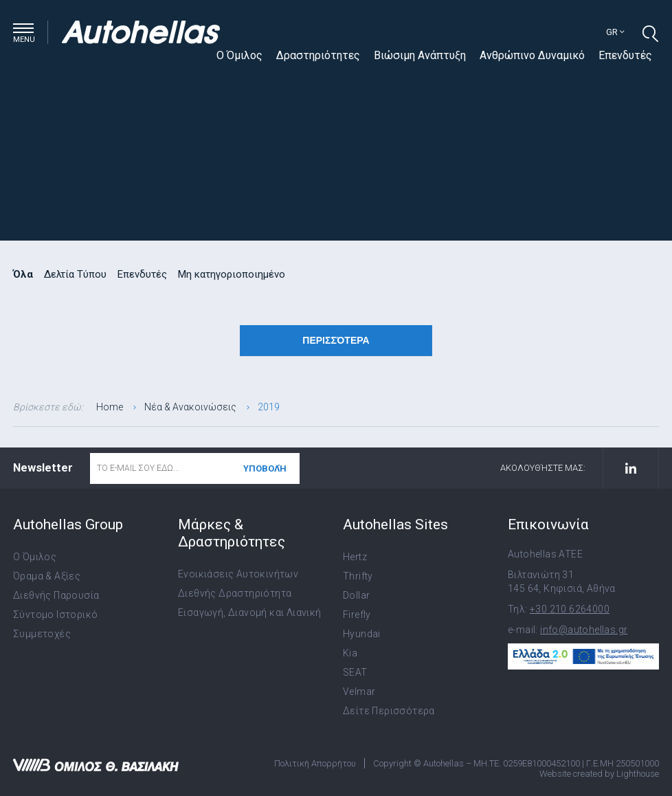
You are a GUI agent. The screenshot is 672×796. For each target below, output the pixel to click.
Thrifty (358, 576)
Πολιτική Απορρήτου (315, 763)
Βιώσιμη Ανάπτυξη (420, 55)
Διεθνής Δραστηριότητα (235, 593)
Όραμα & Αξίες (47, 576)
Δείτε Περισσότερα (389, 711)
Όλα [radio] (23, 274)
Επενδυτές (625, 55)
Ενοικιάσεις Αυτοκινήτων (238, 574)
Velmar (359, 692)
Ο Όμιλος (239, 55)
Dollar (356, 595)
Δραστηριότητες (318, 55)
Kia (350, 653)
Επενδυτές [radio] (142, 274)
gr (615, 32)
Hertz (355, 557)
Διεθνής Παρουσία (56, 595)
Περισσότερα (336, 340)
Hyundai (362, 634)
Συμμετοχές (42, 634)
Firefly (357, 615)
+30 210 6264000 (570, 609)
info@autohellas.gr (584, 630)
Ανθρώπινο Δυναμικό (532, 55)
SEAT (355, 672)
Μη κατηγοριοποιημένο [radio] (232, 274)
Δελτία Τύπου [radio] (75, 274)
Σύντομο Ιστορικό (55, 615)
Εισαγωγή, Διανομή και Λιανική (250, 612)
